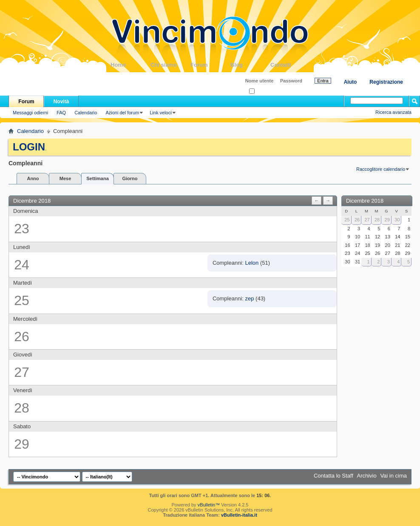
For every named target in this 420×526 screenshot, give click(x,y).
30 (397, 220)
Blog (250, 65)
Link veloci (160, 113)
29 (387, 220)
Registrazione (386, 82)
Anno (33, 178)
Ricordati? (262, 92)
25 (347, 220)
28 (377, 220)
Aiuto (350, 82)
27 (367, 220)
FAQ (61, 113)
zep (250, 298)
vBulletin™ (209, 505)
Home (131, 65)
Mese (65, 178)
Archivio (367, 476)
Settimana (98, 178)
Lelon (252, 263)
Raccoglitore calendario (381, 169)
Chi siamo (170, 65)
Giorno (130, 178)
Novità (61, 102)
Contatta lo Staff (333, 476)
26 (357, 220)
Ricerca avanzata (393, 112)
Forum (210, 65)
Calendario (86, 113)
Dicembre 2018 (365, 201)
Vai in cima (393, 476)
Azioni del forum (122, 113)
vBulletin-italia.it (239, 515)
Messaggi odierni (30, 113)
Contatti (290, 65)
